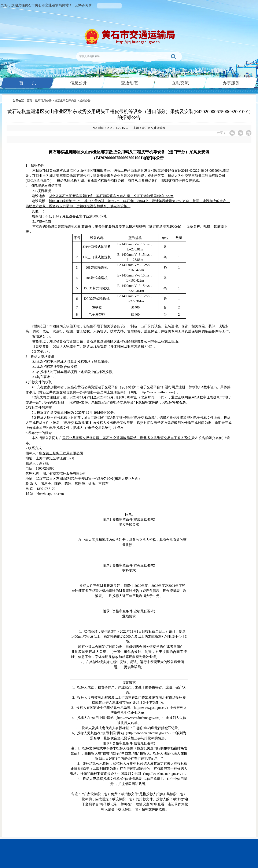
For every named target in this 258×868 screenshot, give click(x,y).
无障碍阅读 (83, 5)
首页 (29, 100)
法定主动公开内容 (66, 100)
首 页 (27, 83)
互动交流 (180, 83)
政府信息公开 (43, 100)
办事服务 (231, 83)
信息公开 (78, 83)
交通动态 (129, 83)
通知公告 (85, 100)
